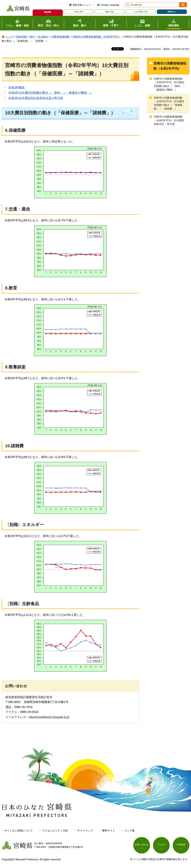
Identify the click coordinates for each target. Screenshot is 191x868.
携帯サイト (109, 831)
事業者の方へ (172, 12)
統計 (32, 37)
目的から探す (79, 12)
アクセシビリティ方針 (55, 831)
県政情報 (22, 37)
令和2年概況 (16, 87)
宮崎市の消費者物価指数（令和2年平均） (97, 37)
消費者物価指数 (60, 37)
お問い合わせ (142, 845)
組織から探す (110, 12)
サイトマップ (85, 831)
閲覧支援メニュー (82, 5)
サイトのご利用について (19, 831)
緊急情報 (48, 12)
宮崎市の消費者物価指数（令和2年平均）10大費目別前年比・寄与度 (169, 120)
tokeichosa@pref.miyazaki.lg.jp (49, 717)
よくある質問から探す (141, 12)
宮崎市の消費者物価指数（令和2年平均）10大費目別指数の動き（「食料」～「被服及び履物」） (169, 84)
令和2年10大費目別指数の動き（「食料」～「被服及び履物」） (50, 93)
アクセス (161, 845)
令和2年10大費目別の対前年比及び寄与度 (36, 98)
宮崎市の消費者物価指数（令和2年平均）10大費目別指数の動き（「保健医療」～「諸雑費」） (169, 103)
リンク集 (129, 831)
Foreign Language (110, 5)
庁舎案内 (181, 845)
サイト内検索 (127, 5)
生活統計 (43, 37)
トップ (9, 37)
